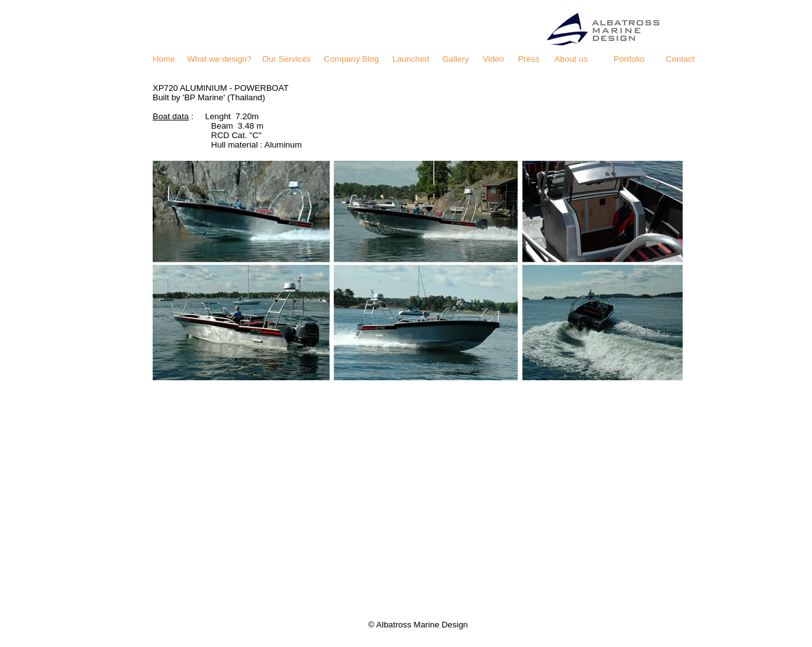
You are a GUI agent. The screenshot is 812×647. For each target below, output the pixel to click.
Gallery (456, 59)
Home (164, 59)
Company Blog (351, 59)
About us (571, 59)
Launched (411, 59)
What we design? (219, 59)
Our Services (286, 59)
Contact (680, 59)
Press (529, 59)
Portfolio (629, 59)
